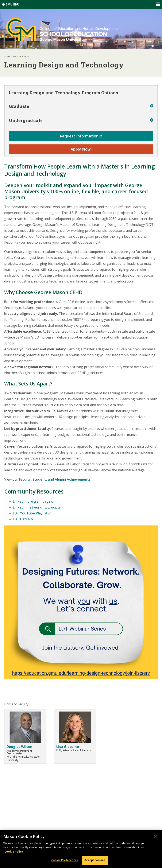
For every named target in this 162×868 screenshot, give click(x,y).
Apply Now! (81, 149)
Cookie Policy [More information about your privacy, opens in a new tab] (14, 852)
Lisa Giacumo (68, 747)
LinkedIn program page (33, 501)
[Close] (155, 836)
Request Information (81, 136)
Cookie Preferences (65, 860)
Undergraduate (26, 120)
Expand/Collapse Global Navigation (158, 4)
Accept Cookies (95, 860)
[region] (81, 849)
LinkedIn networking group (37, 507)
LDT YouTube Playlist (32, 513)
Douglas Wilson (19, 747)
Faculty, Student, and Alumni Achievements (55, 479)
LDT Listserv (23, 519)
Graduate (19, 106)
